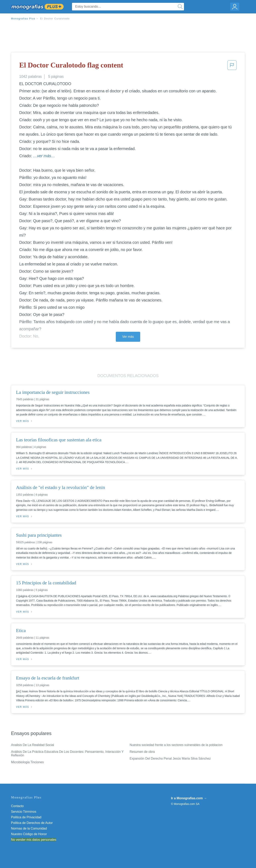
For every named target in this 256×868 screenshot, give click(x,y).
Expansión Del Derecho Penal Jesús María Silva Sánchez (170, 759)
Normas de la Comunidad (29, 828)
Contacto (17, 806)
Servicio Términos (24, 812)
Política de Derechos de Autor (32, 823)
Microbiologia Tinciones (27, 762)
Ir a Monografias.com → (189, 798)
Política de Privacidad (26, 817)
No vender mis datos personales (34, 840)
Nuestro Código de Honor (29, 834)
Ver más (128, 337)
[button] (232, 66)
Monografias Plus (23, 19)
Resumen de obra (142, 752)
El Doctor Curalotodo (55, 19)
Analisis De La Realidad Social (32, 745)
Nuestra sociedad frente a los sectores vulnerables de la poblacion (176, 745)
